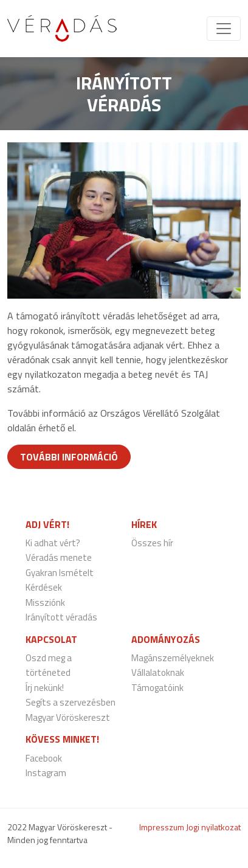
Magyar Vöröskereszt (68, 717)
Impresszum (162, 827)
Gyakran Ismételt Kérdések (60, 580)
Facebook (44, 758)
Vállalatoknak (158, 672)
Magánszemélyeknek (173, 658)
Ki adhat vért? (53, 543)
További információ (69, 457)
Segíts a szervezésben (71, 702)
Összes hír (152, 543)
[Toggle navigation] (224, 29)
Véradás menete (59, 557)
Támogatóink (157, 688)
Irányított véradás (61, 617)
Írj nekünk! (45, 688)
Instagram (46, 773)
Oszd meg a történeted (49, 665)
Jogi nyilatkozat (213, 827)
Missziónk (45, 602)
